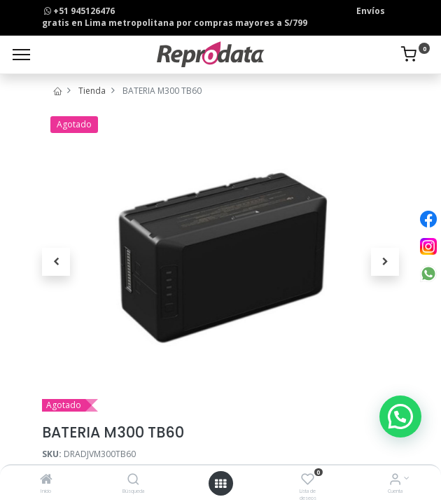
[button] (56, 262)
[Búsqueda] (133, 481)
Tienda (92, 91)
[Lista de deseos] (308, 481)
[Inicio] (46, 481)
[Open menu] (220, 484)
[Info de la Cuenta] (395, 481)
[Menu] (21, 55)
